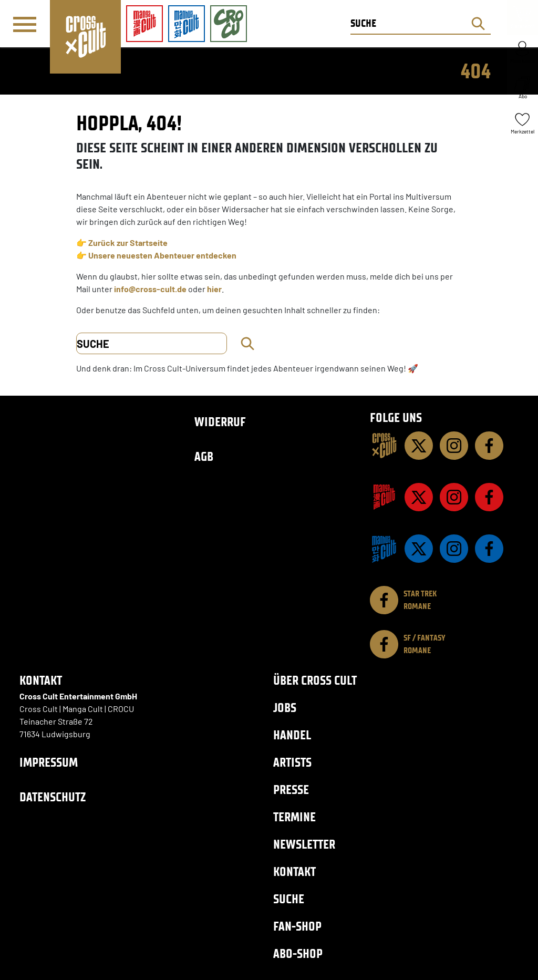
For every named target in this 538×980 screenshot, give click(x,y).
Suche (289, 899)
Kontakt (294, 871)
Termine (294, 817)
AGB (204, 456)
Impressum (49, 762)
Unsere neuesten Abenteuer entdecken (162, 255)
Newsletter (304, 844)
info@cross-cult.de (150, 289)
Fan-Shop (297, 926)
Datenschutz (53, 797)
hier (214, 289)
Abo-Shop (298, 953)
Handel (292, 735)
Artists (292, 762)
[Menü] (25, 24)
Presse (291, 790)
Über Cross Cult (315, 680)
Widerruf (220, 422)
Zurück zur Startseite (128, 243)
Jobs (285, 708)
